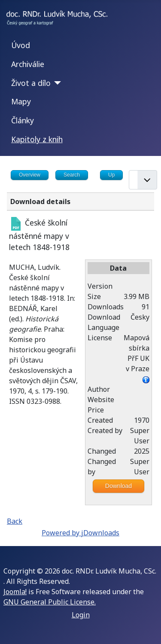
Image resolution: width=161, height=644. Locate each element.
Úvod (21, 45)
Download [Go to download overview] (118, 486)
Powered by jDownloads (80, 533)
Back (15, 521)
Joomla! (15, 592)
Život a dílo (31, 83)
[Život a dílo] (56, 83)
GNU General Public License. (50, 602)
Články (23, 120)
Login (81, 615)
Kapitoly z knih (37, 139)
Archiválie (28, 64)
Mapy (21, 101)
